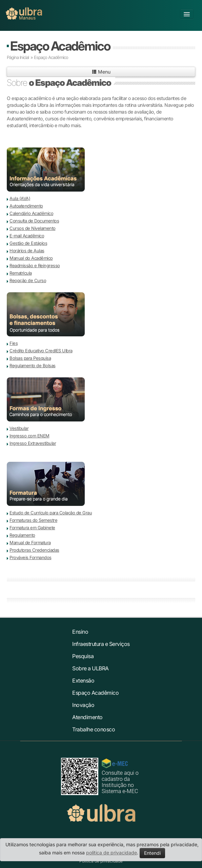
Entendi (152, 853)
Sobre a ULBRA (90, 668)
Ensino (80, 632)
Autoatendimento (26, 206)
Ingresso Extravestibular (33, 443)
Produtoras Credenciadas (34, 550)
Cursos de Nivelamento (33, 228)
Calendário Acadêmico (31, 213)
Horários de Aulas (27, 251)
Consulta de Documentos (34, 221)
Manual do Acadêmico (31, 258)
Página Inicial (18, 57)
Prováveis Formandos (31, 557)
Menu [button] (101, 72)
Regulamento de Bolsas (33, 366)
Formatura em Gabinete (32, 528)
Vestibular (19, 428)
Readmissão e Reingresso (35, 265)
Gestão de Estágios (28, 243)
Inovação (83, 705)
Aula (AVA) (20, 198)
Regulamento (22, 535)
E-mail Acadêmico (27, 236)
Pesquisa (83, 656)
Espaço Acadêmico (60, 46)
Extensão (83, 680)
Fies (14, 343)
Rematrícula (21, 273)
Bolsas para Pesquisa (30, 358)
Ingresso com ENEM (29, 436)
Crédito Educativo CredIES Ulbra (41, 351)
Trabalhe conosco (94, 729)
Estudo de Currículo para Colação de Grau (51, 513)
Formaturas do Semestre (33, 520)
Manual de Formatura (30, 542)
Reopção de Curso (28, 280)
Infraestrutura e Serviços (101, 644)
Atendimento (87, 717)
